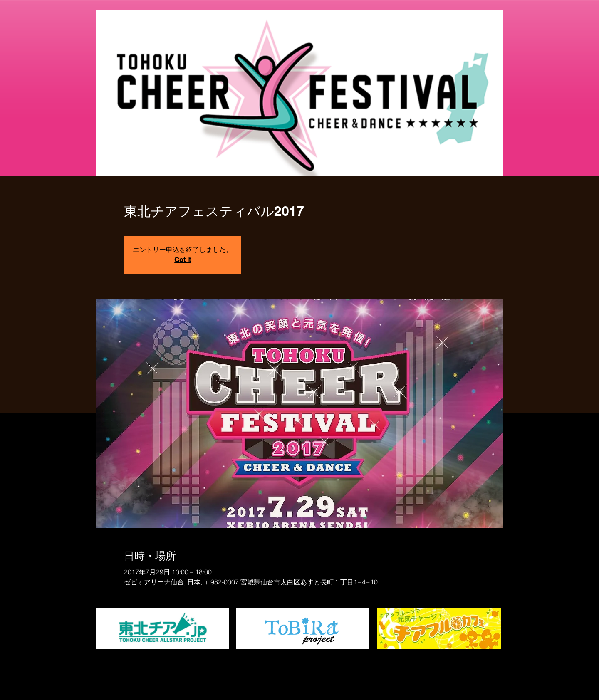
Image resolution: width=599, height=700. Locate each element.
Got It (183, 260)
